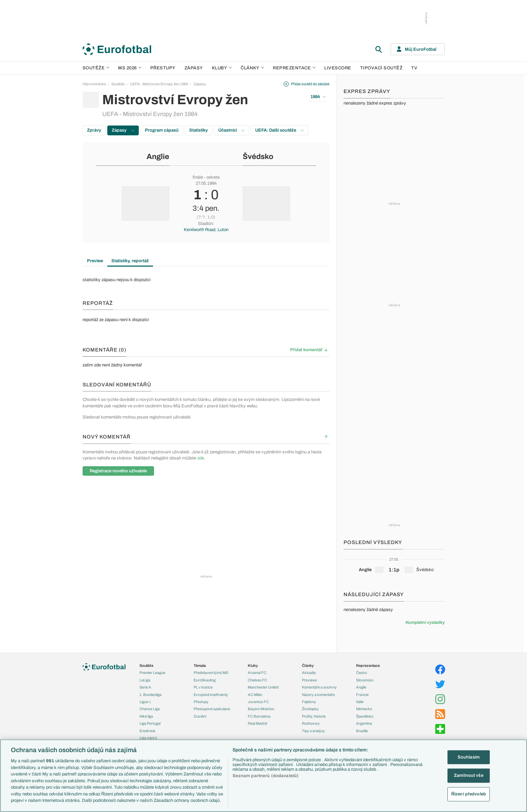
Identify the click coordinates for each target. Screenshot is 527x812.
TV (414, 68)
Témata (200, 666)
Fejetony (309, 702)
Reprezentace (294, 68)
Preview (95, 261)
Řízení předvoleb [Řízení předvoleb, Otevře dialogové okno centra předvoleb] (469, 794)
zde (201, 458)
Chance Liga (150, 709)
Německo (364, 709)
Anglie (158, 157)
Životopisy (310, 709)
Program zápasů (162, 130)
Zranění (200, 716)
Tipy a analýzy (313, 731)
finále (198, 177)
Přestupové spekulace (212, 709)
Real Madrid (257, 723)
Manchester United (263, 687)
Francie (362, 695)
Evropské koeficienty (211, 695)
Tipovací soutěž (381, 68)
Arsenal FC (257, 673)
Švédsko (258, 157)
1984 (318, 97)
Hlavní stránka (94, 84)
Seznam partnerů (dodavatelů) (266, 776)
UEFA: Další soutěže (280, 130)
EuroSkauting (205, 680)
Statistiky (199, 130)
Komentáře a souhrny (319, 687)
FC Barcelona (259, 716)
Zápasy (194, 68)
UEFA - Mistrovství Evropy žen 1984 (159, 84)
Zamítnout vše (469, 775)
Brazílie (362, 731)
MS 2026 (130, 68)
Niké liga (146, 716)
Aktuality (309, 673)
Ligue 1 (145, 702)
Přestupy (163, 68)
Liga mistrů (148, 738)
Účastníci (232, 130)
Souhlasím (469, 757)
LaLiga (145, 680)
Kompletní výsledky (425, 623)
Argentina (364, 723)
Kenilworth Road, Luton (206, 230)
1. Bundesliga (150, 695)
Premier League (152, 673)
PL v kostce (203, 687)
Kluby (222, 68)
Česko (361, 673)
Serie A (145, 687)
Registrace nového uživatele (118, 471)
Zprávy (94, 130)
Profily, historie (314, 716)
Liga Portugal (150, 723)
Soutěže (96, 68)
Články (308, 666)
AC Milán (255, 695)
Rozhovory (311, 723)
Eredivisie (147, 731)
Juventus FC (258, 702)
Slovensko (365, 680)
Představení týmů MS (211, 673)
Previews (310, 680)
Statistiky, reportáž (130, 261)
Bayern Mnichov (261, 709)
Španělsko (365, 716)
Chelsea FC (257, 680)
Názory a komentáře (318, 695)
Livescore (338, 68)
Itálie (360, 702)
